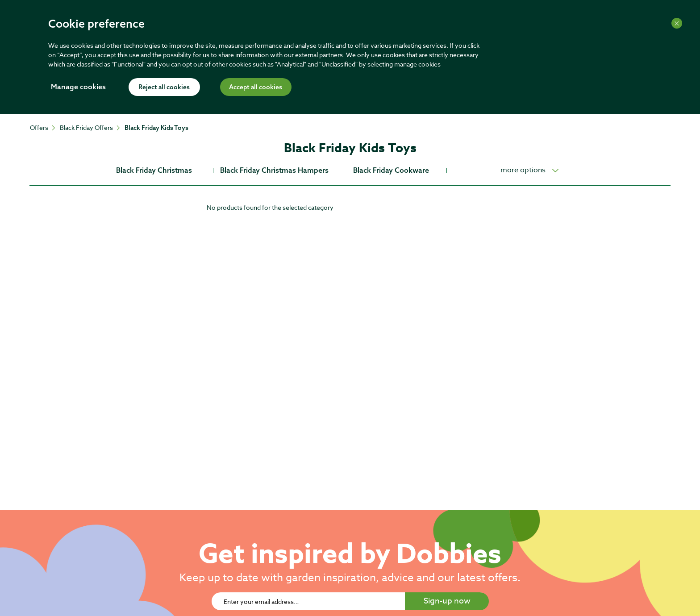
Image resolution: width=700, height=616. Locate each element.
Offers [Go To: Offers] (39, 127)
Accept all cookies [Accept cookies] (256, 87)
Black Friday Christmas (154, 170)
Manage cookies (78, 87)
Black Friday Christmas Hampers (274, 170)
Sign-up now (447, 601)
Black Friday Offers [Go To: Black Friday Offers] (86, 127)
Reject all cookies (164, 87)
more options (523, 170)
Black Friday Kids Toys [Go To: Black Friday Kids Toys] (156, 128)
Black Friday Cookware (391, 170)
